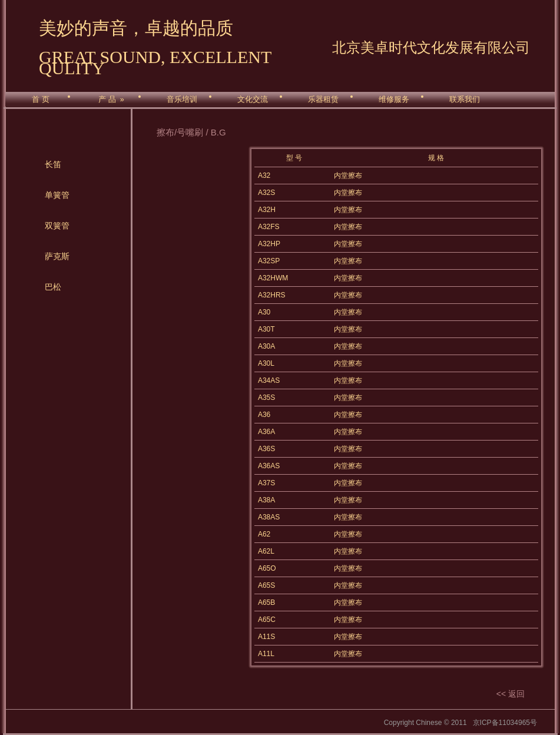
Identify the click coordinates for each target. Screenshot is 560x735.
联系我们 (465, 100)
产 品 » (111, 100)
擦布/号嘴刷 (180, 132)
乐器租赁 (323, 100)
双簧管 (57, 226)
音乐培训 (182, 100)
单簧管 (57, 195)
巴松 (53, 287)
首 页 (40, 100)
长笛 (53, 164)
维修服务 (394, 100)
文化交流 (253, 100)
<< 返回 (511, 694)
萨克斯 (57, 256)
